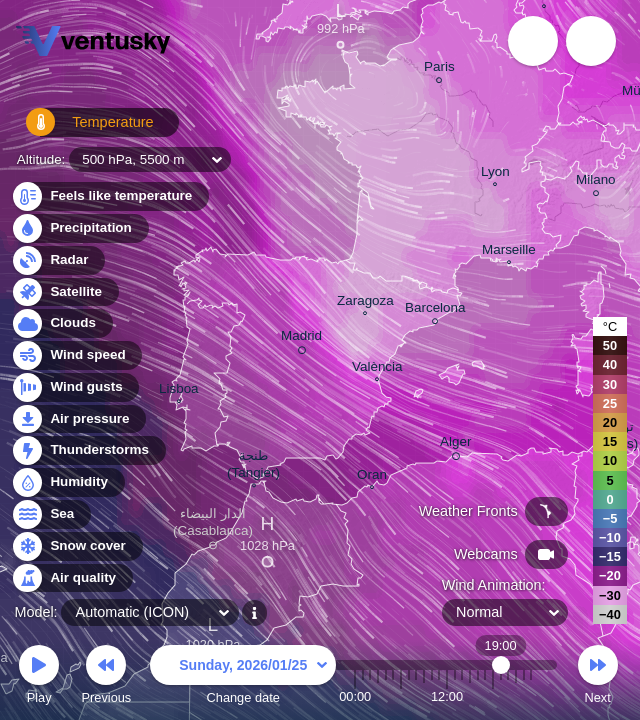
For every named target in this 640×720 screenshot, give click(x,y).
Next (598, 677)
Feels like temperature (109, 196)
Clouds (61, 323)
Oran (372, 477)
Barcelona (435, 310)
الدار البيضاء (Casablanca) (213, 525)
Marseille (509, 252)
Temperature (79, 129)
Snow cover (76, 546)
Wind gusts (75, 387)
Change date (243, 677)
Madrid (301, 339)
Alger (455, 445)
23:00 (531, 696)
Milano (596, 182)
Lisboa (179, 391)
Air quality (71, 578)
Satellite (64, 292)
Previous (106, 677)
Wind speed (76, 355)
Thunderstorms (88, 450)
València (377, 369)
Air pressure (78, 419)
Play (39, 677)
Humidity (67, 482)
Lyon (495, 174)
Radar (58, 260)
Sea (50, 514)
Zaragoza (365, 303)
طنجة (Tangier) (253, 466)
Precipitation (79, 228)
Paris (439, 69)
